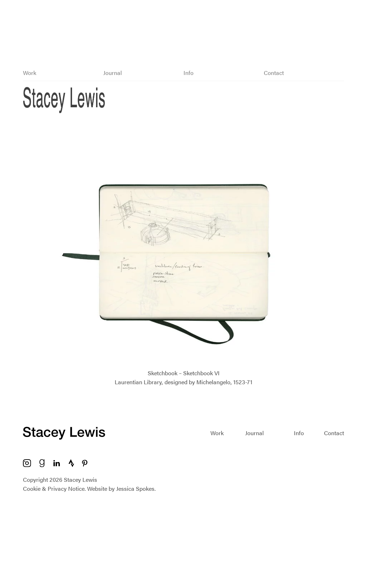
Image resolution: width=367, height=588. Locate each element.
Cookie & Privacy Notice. (54, 488)
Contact (274, 73)
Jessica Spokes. (136, 488)
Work (30, 73)
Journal (113, 73)
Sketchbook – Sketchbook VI (184, 373)
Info (189, 73)
